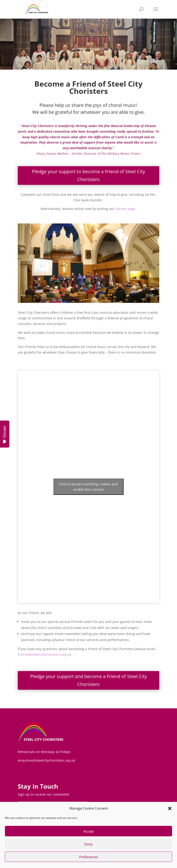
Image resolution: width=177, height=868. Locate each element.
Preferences (89, 857)
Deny (88, 844)
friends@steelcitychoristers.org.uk (44, 654)
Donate (5, 435)
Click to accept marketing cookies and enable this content (88, 487)
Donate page (125, 209)
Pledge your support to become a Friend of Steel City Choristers (88, 175)
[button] (170, 808)
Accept (89, 831)
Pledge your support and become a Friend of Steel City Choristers (88, 680)
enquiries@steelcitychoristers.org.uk (46, 760)
